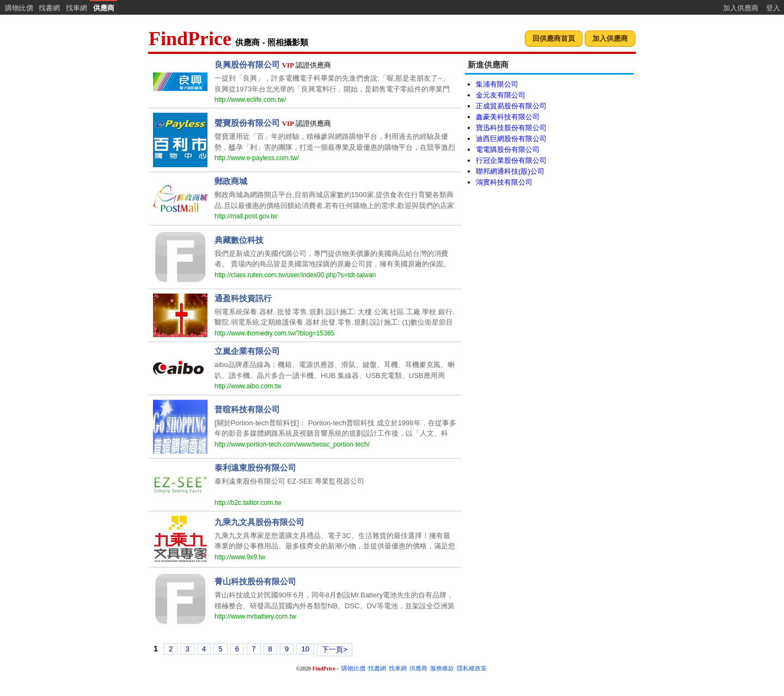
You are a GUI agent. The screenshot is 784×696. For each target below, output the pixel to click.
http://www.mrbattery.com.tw (255, 616)
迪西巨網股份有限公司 (511, 139)
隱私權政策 (472, 668)
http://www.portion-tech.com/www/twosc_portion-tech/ (292, 444)
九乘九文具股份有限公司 (259, 522)
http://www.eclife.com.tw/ (250, 100)
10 (305, 649)
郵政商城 (231, 181)
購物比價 (19, 8)
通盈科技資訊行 (243, 298)
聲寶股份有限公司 (247, 123)
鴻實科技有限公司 (504, 182)
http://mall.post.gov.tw (246, 216)
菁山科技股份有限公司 (255, 581)
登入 (773, 8)
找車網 (76, 8)
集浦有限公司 (497, 84)
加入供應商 (741, 8)
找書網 (49, 8)
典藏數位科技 (239, 240)
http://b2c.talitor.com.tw (248, 503)
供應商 (104, 8)
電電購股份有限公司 (508, 149)
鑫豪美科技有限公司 (508, 117)
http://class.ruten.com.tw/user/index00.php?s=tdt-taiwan (295, 275)
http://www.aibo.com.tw (248, 386)
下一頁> (335, 649)
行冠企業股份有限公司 (511, 160)
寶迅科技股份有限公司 (511, 128)
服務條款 (442, 668)
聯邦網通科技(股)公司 (510, 171)
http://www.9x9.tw (240, 557)
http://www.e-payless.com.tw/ (257, 158)
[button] (554, 39)
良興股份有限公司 (247, 65)
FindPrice (190, 39)
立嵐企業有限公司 (247, 351)
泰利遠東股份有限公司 (255, 468)
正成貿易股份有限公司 (511, 106)
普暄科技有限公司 (247, 409)
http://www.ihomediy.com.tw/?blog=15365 (274, 333)
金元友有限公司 (501, 95)
